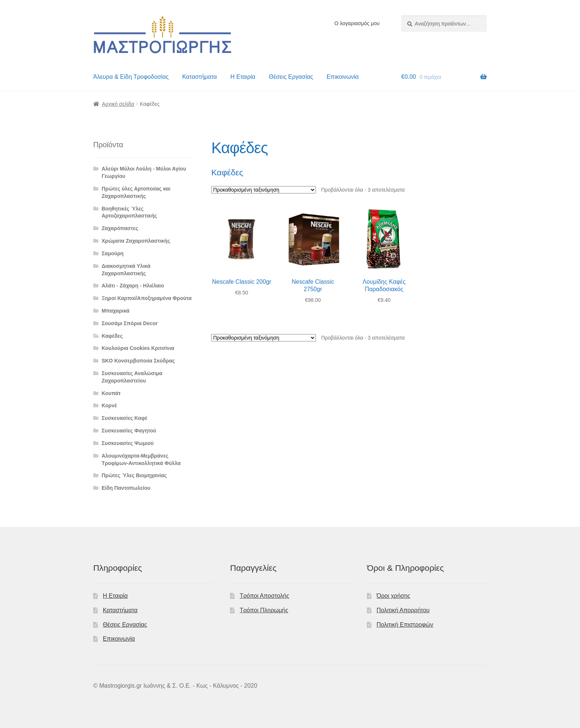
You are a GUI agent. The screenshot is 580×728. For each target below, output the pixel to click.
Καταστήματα (199, 77)
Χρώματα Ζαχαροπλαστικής (136, 241)
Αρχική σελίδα (118, 104)
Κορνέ (109, 405)
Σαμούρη (113, 253)
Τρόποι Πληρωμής (264, 610)
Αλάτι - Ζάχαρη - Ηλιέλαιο (133, 286)
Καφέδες (112, 336)
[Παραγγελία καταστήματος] (264, 190)
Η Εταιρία (243, 77)
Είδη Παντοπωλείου (126, 488)
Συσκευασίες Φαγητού (129, 431)
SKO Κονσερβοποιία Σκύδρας (139, 361)
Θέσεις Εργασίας (291, 77)
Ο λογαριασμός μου (357, 23)
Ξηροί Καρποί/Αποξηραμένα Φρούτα (147, 298)
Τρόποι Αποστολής (264, 596)
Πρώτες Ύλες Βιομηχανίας (134, 475)
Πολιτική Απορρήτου (403, 610)
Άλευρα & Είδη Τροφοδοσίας (131, 77)
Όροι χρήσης (393, 596)
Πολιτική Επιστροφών (405, 625)
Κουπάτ (111, 393)
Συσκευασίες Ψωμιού (128, 443)
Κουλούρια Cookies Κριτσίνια (138, 348)
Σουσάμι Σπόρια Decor (130, 323)
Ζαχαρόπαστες (120, 228)
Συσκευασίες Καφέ (124, 418)
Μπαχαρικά (116, 311)
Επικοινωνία (343, 77)
